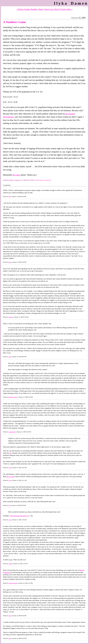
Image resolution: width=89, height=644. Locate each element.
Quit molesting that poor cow (20, 516)
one (11, 453)
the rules (16, 175)
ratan (10, 638)
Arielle (10, 564)
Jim (9, 505)
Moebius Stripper (13, 397)
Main (41, 9)
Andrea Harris (12, 432)
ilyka (10, 357)
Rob (10, 197)
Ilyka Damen (71, 3)
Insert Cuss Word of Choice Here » (58, 9)
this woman (11, 476)
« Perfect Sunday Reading (27, 9)
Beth (10, 262)
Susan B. (11, 317)
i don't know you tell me (43, 180)
